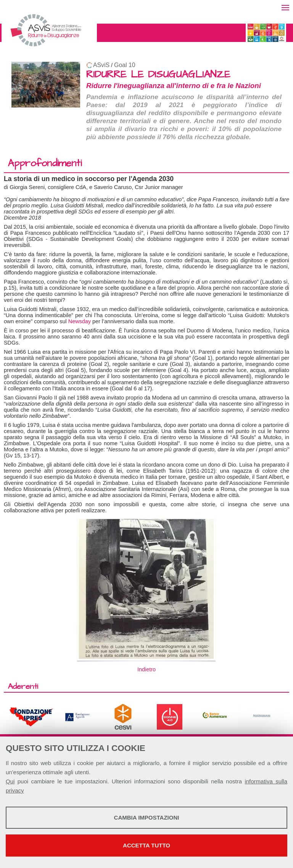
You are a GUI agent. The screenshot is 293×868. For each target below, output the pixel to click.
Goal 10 (125, 65)
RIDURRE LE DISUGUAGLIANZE (158, 75)
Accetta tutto (146, 845)
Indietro (146, 669)
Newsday (80, 321)
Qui (10, 781)
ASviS (101, 65)
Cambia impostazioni (147, 817)
